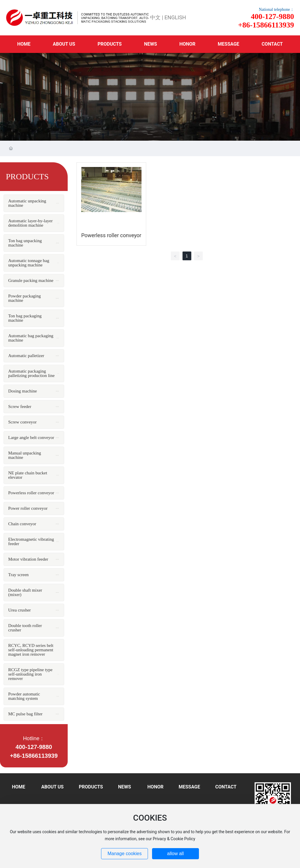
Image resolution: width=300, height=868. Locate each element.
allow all (175, 854)
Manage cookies (125, 854)
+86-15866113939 (34, 756)
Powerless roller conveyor (111, 235)
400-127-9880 (34, 747)
